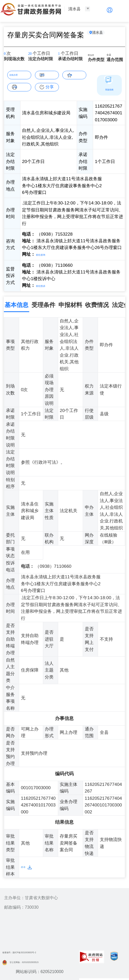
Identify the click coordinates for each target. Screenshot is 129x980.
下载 (22, 86)
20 (32, 54)
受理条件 (43, 303)
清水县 (103, 35)
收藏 (77, 74)
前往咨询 (45, 254)
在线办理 (19, 74)
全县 (111, 55)
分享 (50, 87)
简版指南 (109, 89)
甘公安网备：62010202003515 (34, 960)
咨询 (50, 74)
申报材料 (70, 303)
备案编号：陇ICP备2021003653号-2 (36, 951)
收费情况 (97, 303)
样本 (25, 866)
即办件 (94, 54)
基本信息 (17, 303)
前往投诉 (45, 285)
